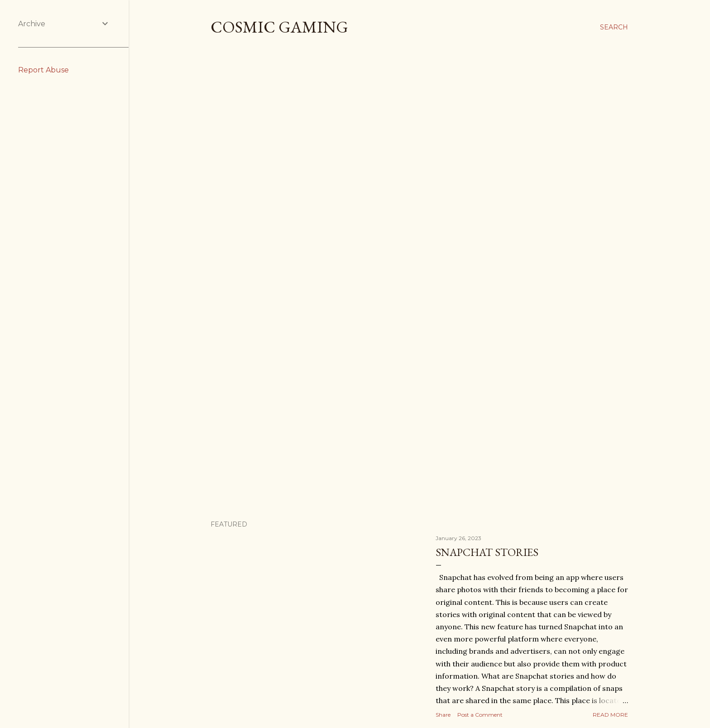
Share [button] (443, 715)
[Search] (614, 27)
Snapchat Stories (487, 552)
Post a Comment (480, 715)
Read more (610, 715)
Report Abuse (43, 70)
